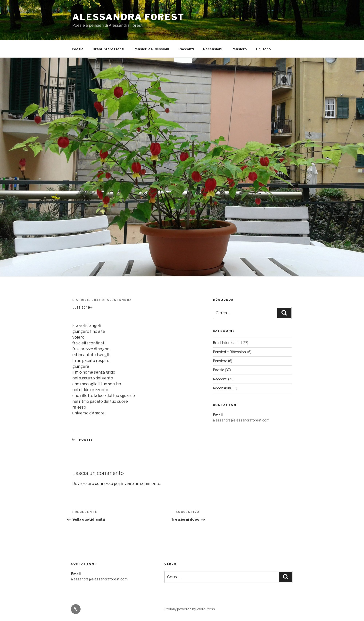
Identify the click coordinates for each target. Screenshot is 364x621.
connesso (104, 484)
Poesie (78, 49)
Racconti (186, 49)
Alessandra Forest (128, 17)
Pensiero (239, 49)
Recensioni (213, 49)
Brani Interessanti (108, 49)
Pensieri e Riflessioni (151, 49)
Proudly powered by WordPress (190, 609)
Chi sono (263, 49)
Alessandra (119, 300)
